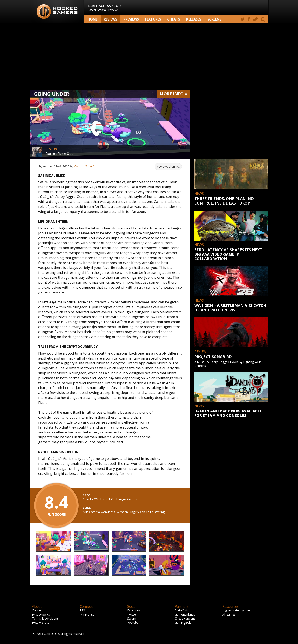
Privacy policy (41, 614)
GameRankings (185, 614)
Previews (131, 19)
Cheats (174, 19)
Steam (132, 618)
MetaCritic (182, 610)
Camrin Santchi (85, 166)
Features (153, 19)
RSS (82, 610)
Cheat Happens (185, 618)
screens (214, 19)
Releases (194, 19)
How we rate (41, 623)
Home (93, 19)
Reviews (110, 19)
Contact (37, 610)
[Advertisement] (149, 57)
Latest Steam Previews (105, 8)
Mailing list (87, 614)
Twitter (132, 614)
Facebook (134, 610)
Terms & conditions (45, 618)
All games (229, 614)
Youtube (133, 623)
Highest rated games (236, 610)
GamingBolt (183, 623)
